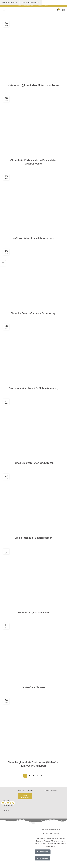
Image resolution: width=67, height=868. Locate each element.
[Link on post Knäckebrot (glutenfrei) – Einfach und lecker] (33, 52)
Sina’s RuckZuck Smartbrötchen (34, 538)
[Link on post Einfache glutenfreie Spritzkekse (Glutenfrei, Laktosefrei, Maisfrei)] (33, 729)
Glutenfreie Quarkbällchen (33, 613)
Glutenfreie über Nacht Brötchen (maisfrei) (33, 388)
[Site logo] (34, 10)
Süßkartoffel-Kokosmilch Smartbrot (34, 238)
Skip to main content (31, 2)
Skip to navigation (10, 2)
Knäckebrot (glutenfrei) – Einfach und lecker (33, 85)
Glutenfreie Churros (34, 687)
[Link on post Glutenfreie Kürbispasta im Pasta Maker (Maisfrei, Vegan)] (33, 127)
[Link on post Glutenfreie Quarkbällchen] (33, 579)
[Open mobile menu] (4, 10)
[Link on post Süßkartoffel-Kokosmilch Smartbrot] (33, 205)
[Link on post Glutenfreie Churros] (33, 654)
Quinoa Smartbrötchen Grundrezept (33, 463)
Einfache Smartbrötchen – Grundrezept (34, 313)
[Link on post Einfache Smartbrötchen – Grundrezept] (33, 280)
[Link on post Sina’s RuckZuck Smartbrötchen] (33, 504)
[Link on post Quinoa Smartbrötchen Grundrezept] (33, 429)
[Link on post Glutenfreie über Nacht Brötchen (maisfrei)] (33, 354)
